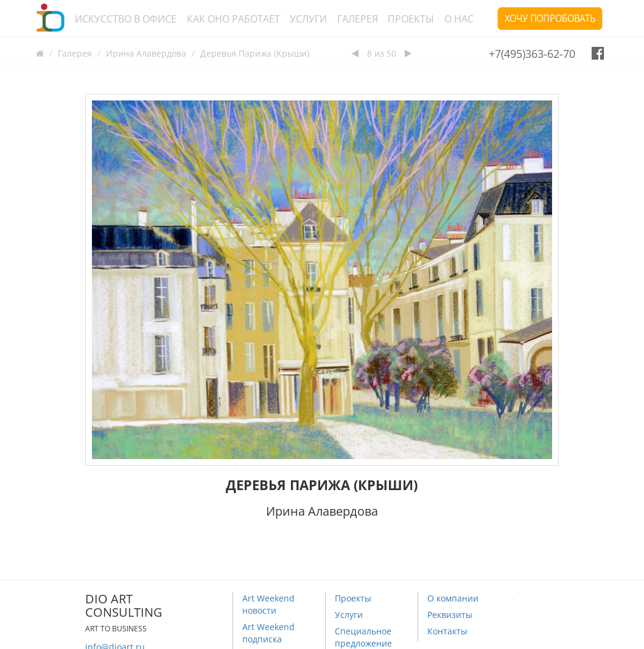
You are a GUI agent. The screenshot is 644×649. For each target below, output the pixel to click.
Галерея (358, 19)
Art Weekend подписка (268, 633)
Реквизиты (450, 615)
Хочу (550, 18)
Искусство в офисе (126, 19)
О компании (453, 598)
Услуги (308, 19)
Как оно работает (233, 19)
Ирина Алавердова (146, 53)
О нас (459, 19)
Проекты (411, 19)
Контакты (447, 631)
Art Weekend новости (268, 604)
